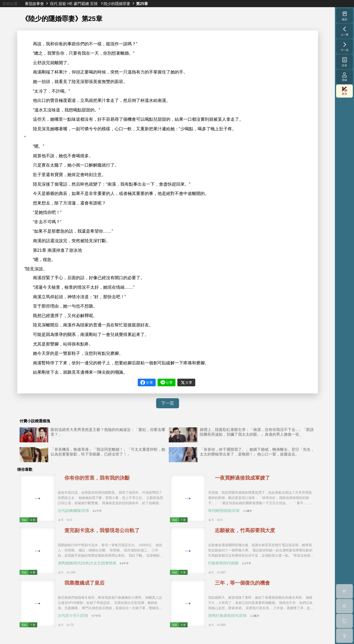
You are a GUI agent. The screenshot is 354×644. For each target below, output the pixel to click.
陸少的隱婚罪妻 (117, 4)
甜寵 (62, 4)
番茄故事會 (34, 4)
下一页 (168, 403)
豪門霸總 (81, 4)
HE (70, 4)
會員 (344, 91)
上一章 (345, 31)
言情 (94, 4)
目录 (345, 62)
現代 (54, 4)
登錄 (344, 77)
